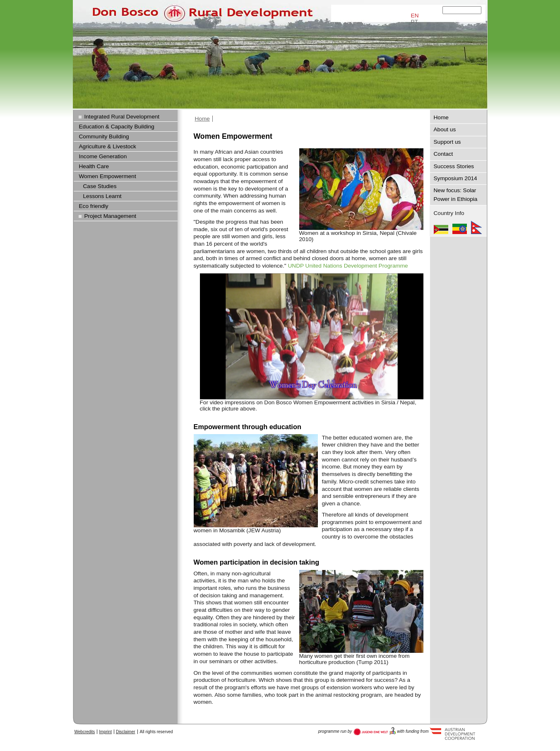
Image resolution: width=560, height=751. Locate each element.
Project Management (111, 216)
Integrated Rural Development (122, 117)
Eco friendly (94, 206)
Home (202, 119)
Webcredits (85, 732)
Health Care (94, 166)
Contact (443, 154)
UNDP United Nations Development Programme (348, 266)
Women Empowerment (108, 176)
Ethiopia (460, 227)
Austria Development (375, 731)
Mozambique (441, 227)
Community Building (104, 136)
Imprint (105, 732)
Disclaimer (126, 732)
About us (445, 129)
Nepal (476, 227)
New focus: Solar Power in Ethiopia (456, 194)
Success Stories (454, 166)
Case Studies (100, 186)
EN (415, 16)
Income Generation (103, 156)
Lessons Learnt (102, 196)
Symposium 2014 (455, 178)
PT (415, 22)
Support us (447, 142)
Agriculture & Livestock (108, 146)
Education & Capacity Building (117, 127)
